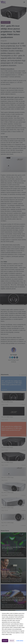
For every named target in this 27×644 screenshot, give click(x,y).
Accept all (5, 641)
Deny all (12, 641)
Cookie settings (20, 641)
